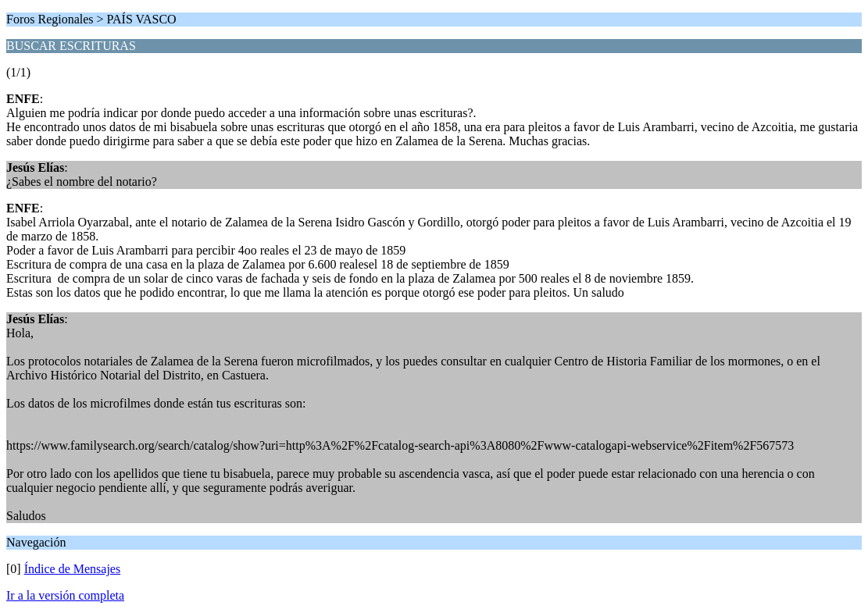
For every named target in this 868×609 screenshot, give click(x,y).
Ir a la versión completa (65, 595)
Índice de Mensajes (73, 569)
